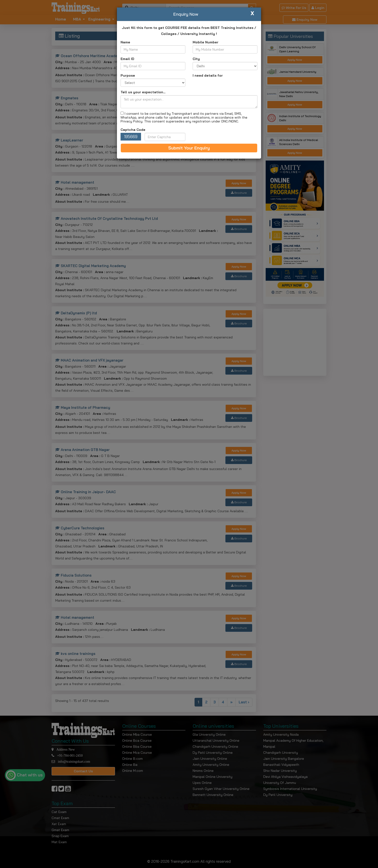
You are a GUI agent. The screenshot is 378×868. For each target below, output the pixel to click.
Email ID (127, 59)
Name (125, 42)
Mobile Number (206, 42)
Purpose (128, 75)
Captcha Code (133, 130)
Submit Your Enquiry (189, 148)
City (196, 59)
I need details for (208, 75)
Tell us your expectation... (143, 92)
